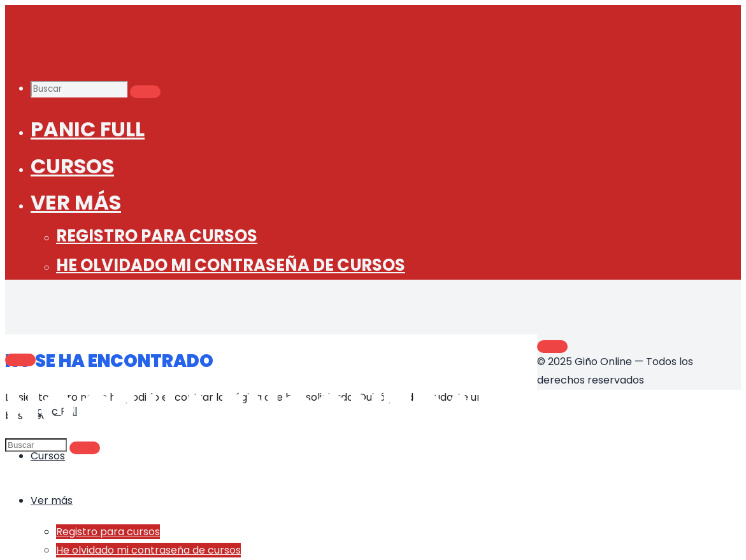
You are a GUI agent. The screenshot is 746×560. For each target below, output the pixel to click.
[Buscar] (145, 92)
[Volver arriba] (552, 347)
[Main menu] (20, 360)
